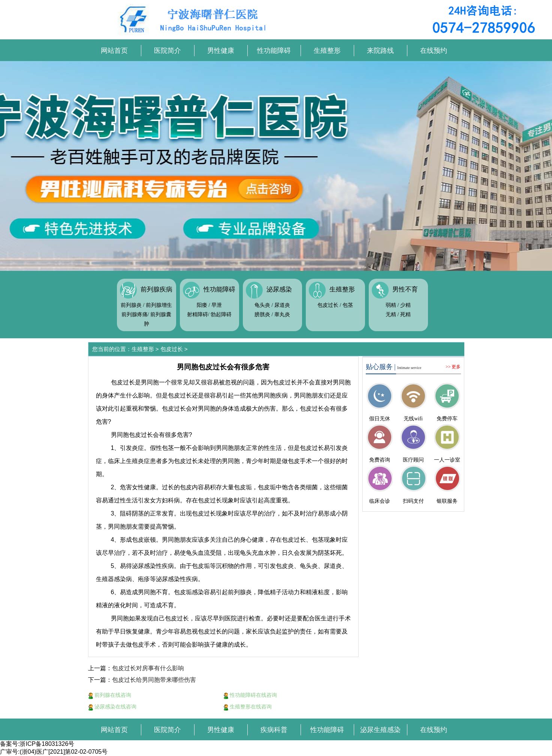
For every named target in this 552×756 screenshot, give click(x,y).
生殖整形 (327, 51)
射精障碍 (197, 315)
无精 (391, 315)
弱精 (391, 305)
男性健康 (221, 51)
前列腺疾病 (156, 289)
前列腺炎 (131, 305)
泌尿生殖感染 (380, 730)
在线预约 (434, 51)
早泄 (217, 305)
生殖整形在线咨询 (248, 707)
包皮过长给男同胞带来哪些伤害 (154, 680)
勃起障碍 (221, 315)
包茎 (348, 305)
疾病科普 (274, 730)
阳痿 (202, 305)
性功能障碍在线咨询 (250, 695)
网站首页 (114, 51)
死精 (405, 315)
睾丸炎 (282, 315)
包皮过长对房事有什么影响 (148, 668)
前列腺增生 (159, 305)
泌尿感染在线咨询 (112, 707)
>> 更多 (453, 367)
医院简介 (168, 51)
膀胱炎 (262, 315)
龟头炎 (262, 305)
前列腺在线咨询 (110, 695)
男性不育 (405, 289)
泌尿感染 (279, 289)
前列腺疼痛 (135, 315)
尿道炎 (282, 305)
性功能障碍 (274, 51)
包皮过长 (328, 305)
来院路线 (380, 51)
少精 (405, 305)
